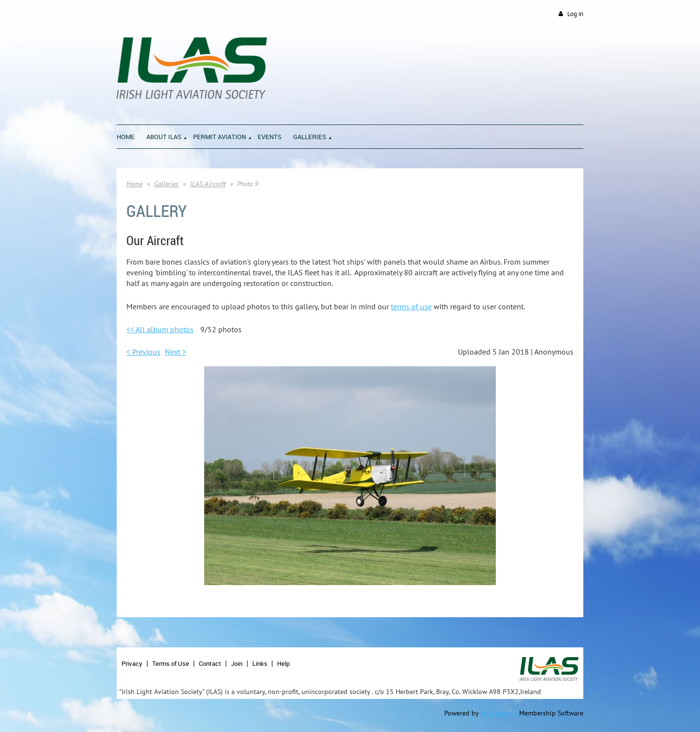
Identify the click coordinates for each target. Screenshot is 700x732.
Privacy (132, 663)
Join (237, 663)
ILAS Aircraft (208, 184)
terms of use (411, 306)
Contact (210, 663)
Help (283, 663)
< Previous (143, 352)
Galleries (166, 184)
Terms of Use (171, 663)
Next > (175, 352)
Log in (575, 14)
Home (134, 184)
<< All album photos (160, 329)
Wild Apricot (499, 713)
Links (260, 663)
